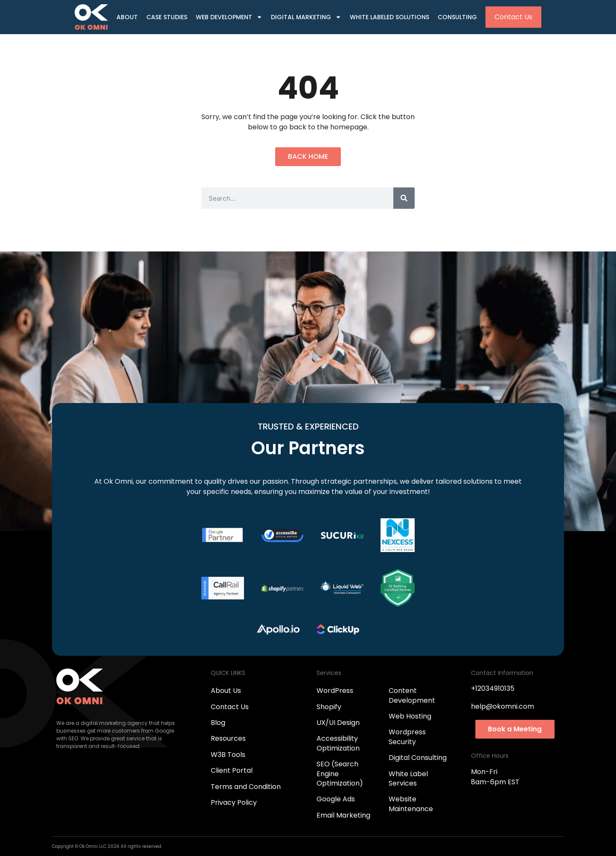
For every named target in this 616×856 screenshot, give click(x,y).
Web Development (229, 17)
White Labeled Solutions (389, 17)
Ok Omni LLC (93, 846)
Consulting (457, 17)
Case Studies (167, 17)
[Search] (404, 198)
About (127, 17)
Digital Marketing (306, 17)
